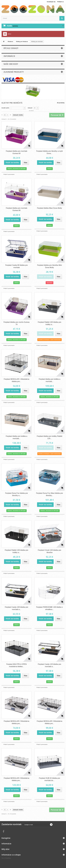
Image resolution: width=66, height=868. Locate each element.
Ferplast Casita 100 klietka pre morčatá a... (17, 608)
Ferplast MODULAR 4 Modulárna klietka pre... (16, 778)
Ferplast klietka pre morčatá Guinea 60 (17, 152)
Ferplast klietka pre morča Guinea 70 (16, 323)
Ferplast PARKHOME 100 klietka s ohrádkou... (49, 608)
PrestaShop (9, 857)
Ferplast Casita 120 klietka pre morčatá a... (50, 664)
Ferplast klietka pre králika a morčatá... (50, 380)
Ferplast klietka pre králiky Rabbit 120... (49, 437)
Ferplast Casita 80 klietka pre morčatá (16, 266)
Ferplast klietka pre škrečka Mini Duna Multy (49, 266)
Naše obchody (11, 64)
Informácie (9, 56)
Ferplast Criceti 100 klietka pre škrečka (50, 551)
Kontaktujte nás (50, 2)
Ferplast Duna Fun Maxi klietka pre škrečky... (50, 494)
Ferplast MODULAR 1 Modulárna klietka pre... (16, 380)
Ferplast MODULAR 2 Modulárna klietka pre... (16, 721)
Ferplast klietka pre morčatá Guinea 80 (17, 209)
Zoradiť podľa (6, 108)
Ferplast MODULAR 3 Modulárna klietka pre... (49, 721)
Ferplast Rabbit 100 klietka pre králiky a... (49, 323)
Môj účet (5, 848)
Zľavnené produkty (14, 72)
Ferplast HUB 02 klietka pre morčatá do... (50, 778)
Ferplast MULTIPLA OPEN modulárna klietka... (17, 664)
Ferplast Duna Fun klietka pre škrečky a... (16, 494)
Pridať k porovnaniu (9, 174)
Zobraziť (32, 108)
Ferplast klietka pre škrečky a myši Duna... (50, 152)
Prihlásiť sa (60, 2)
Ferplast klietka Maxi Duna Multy (50, 208)
